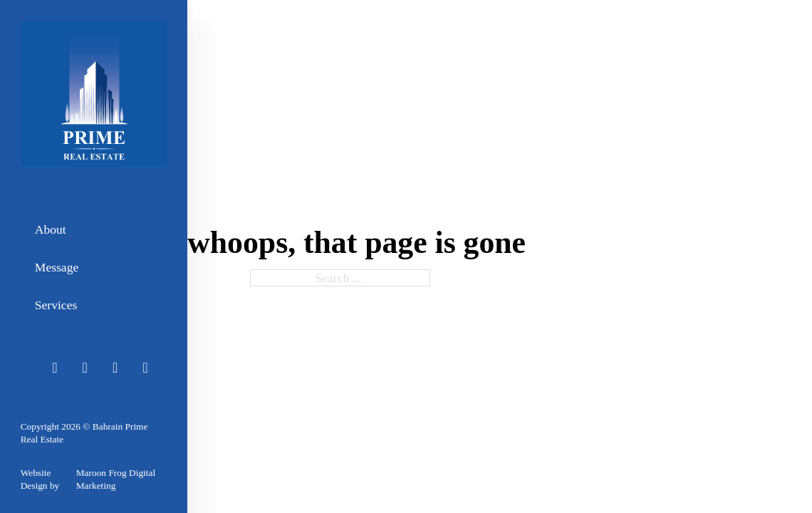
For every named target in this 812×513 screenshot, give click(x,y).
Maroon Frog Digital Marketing (116, 479)
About (51, 229)
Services (56, 305)
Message (57, 267)
